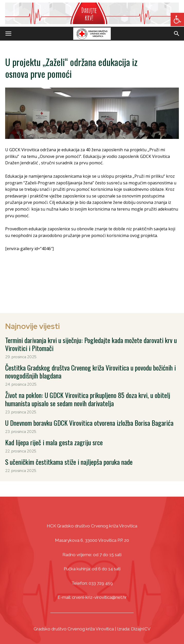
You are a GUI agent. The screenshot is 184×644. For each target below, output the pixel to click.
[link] (177, 20)
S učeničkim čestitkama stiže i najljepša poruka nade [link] (69, 462)
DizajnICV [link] (141, 629)
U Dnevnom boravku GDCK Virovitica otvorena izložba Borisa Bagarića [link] (89, 423)
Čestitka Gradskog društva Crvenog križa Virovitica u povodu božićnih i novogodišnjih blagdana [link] (90, 372)
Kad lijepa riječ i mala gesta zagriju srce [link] (54, 442)
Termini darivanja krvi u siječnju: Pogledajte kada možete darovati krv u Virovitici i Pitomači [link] (91, 344)
